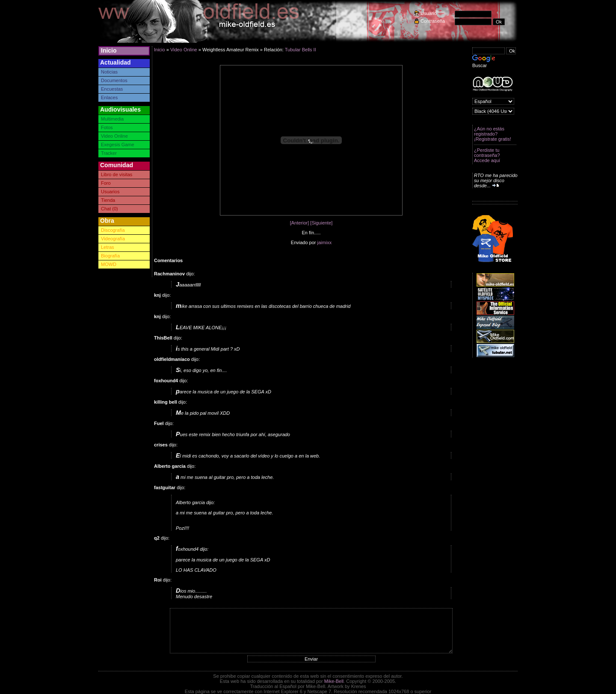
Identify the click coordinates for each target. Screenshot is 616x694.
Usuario (429, 13)
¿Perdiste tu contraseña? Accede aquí (487, 155)
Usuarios (110, 192)
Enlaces (109, 97)
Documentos (114, 80)
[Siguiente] (321, 223)
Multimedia (112, 119)
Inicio (109, 50)
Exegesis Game (118, 145)
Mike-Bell (334, 681)
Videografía (113, 239)
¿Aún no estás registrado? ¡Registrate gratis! (493, 134)
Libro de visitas (117, 174)
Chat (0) (110, 209)
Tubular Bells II (301, 50)
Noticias (109, 72)
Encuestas (112, 89)
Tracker (109, 153)
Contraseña (433, 21)
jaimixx (325, 242)
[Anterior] (300, 223)
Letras (108, 247)
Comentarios (168, 260)
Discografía (113, 230)
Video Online (114, 136)
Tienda (108, 200)
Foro (106, 183)
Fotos (107, 127)
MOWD (109, 264)
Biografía (110, 256)
